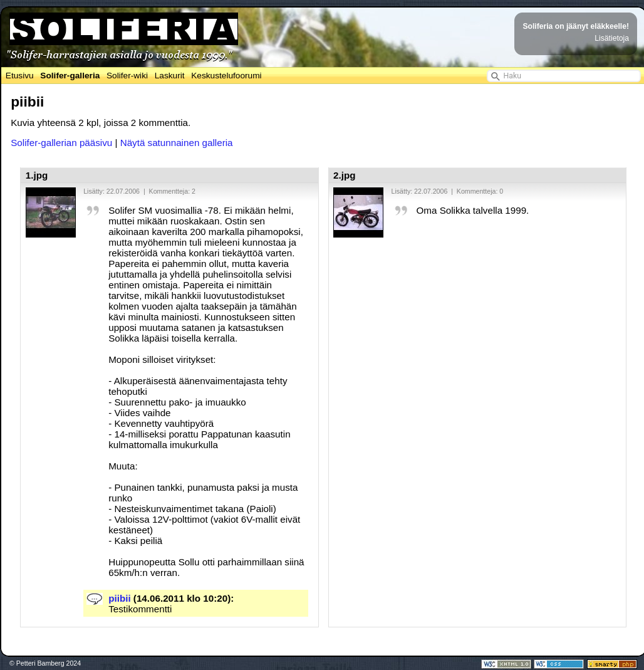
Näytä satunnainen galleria (177, 143)
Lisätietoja (612, 38)
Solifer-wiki (127, 76)
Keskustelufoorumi (226, 76)
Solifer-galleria (70, 76)
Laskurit (170, 76)
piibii (119, 598)
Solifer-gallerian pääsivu (61, 143)
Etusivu (20, 76)
